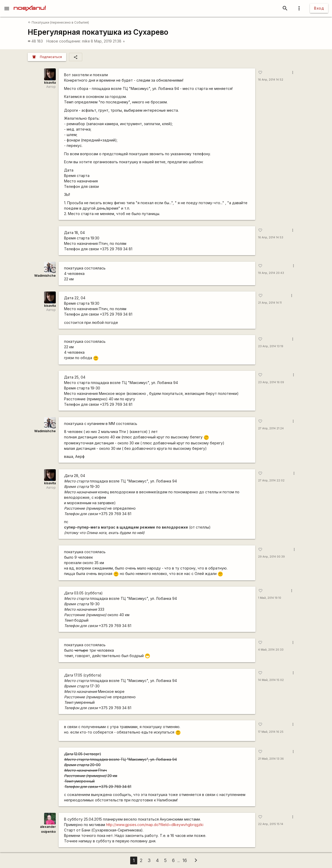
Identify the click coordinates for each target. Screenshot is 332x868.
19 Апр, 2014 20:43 (271, 273)
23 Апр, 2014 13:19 (271, 346)
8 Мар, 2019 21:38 (108, 41)
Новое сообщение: (64, 41)
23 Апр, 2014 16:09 (271, 382)
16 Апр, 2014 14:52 (271, 80)
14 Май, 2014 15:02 (271, 680)
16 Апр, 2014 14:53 (271, 237)
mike (86, 41)
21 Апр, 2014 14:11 (270, 303)
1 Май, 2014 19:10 (270, 598)
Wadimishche (45, 276)
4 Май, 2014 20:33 (271, 650)
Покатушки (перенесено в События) (58, 22)
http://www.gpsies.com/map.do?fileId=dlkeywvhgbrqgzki (155, 825)
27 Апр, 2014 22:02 (271, 481)
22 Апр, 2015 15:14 (271, 824)
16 (185, 860)
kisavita (50, 83)
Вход (319, 8)
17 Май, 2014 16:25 (271, 732)
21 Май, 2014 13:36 (271, 759)
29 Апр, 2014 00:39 (271, 557)
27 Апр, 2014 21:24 (271, 428)
